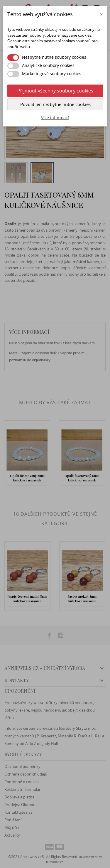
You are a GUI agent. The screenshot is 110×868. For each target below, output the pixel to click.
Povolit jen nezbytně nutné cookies (55, 104)
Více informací (55, 118)
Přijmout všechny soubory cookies (55, 91)
